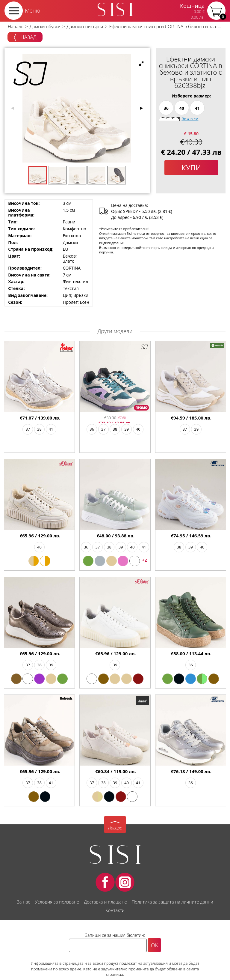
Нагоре (115, 828)
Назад (25, 37)
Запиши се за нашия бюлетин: (115, 935)
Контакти (115, 910)
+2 (145, 560)
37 (28, 429)
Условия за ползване (57, 902)
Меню (32, 10)
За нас (23, 902)
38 (39, 429)
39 (127, 429)
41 (197, 108)
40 (182, 108)
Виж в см (190, 119)
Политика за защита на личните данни (172, 902)
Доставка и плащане (105, 902)
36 (166, 108)
